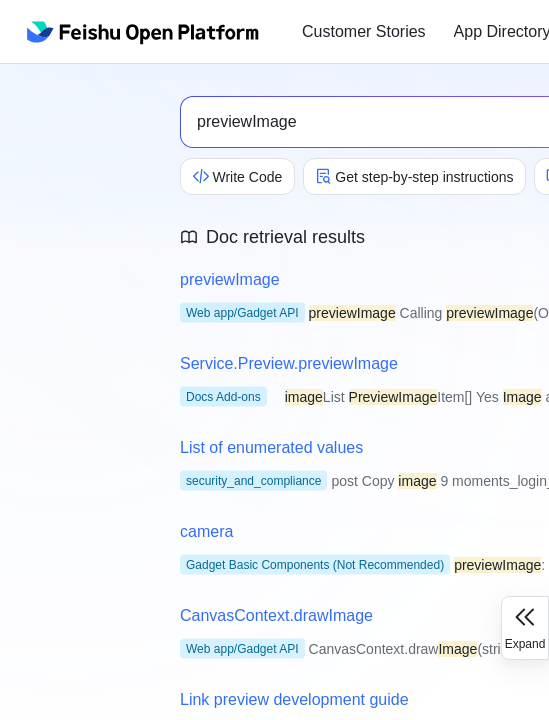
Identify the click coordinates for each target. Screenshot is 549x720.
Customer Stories (364, 31)
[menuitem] (364, 32)
